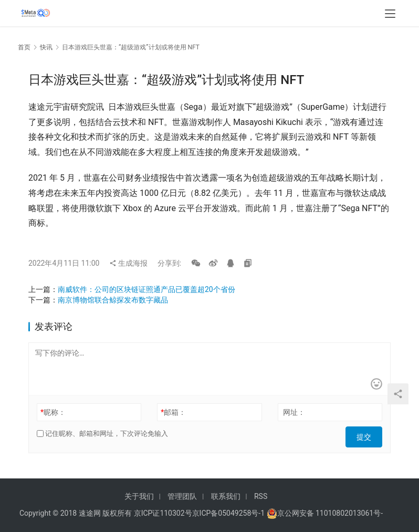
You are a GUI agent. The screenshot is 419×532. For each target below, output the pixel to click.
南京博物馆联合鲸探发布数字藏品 (113, 300)
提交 (368, 434)
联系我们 (226, 496)
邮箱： (173, 412)
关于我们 (139, 496)
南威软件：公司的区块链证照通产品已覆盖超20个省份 (146, 289)
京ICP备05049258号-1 (229, 513)
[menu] (390, 17)
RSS (261, 496)
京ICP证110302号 (163, 513)
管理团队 (182, 496)
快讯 (46, 47)
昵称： (53, 412)
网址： (294, 412)
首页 (24, 47)
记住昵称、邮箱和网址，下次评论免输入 (102, 434)
